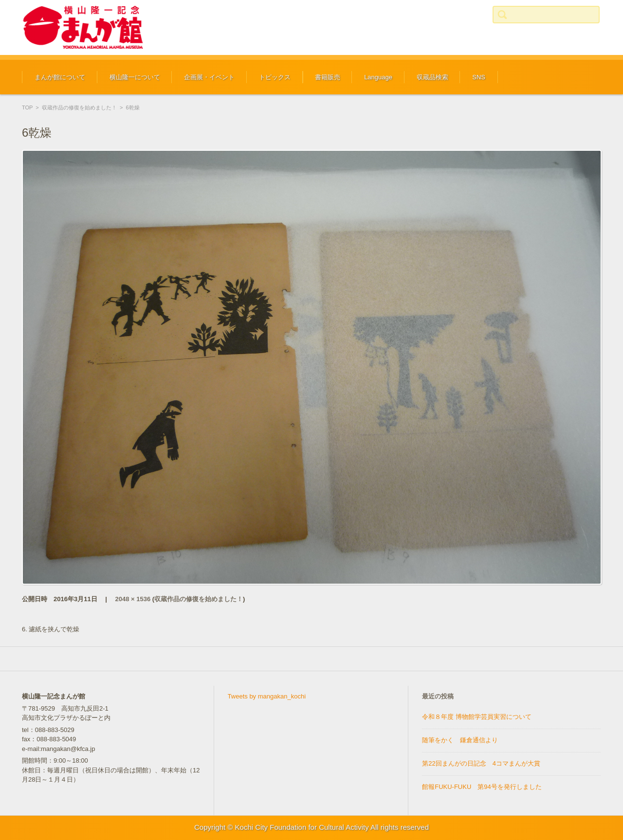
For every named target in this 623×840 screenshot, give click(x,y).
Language (378, 77)
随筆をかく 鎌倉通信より (460, 740)
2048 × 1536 (133, 599)
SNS (479, 77)
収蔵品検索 (432, 77)
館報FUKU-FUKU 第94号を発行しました (482, 787)
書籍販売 (328, 77)
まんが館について (60, 77)
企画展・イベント (209, 77)
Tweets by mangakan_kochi (267, 696)
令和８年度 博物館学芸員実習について (477, 717)
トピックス (275, 77)
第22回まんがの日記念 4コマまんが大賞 (481, 763)
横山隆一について (135, 77)
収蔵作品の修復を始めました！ (79, 107)
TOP (27, 107)
